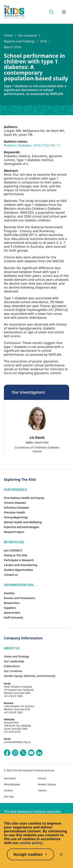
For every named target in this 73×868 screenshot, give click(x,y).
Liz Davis (38, 437)
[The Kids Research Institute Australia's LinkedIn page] (39, 753)
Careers (42, 791)
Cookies (8, 791)
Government (12, 613)
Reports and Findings (19, 41)
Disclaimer (10, 778)
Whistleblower (12, 785)
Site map (9, 797)
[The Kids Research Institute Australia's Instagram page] (15, 753)
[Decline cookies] (61, 854)
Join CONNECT (13, 550)
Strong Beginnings (16, 517)
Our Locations (13, 671)
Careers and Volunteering (21, 565)
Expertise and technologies (22, 527)
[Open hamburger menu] (64, 12)
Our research (27, 35)
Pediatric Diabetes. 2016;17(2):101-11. (33, 145)
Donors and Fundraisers (19, 598)
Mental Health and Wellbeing (23, 522)
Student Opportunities (18, 570)
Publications (12, 666)
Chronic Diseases (15, 503)
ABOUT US (12, 648)
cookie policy (31, 843)
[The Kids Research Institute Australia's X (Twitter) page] (23, 753)
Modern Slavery (47, 785)
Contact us (11, 575)
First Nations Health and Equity (24, 498)
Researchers (12, 603)
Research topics (14, 532)
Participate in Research (19, 560)
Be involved (14, 542)
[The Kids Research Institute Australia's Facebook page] (7, 753)
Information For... (20, 585)
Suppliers (10, 608)
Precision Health (15, 512)
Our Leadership (14, 661)
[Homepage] (14, 12)
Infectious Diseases (16, 508)
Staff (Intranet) (13, 617)
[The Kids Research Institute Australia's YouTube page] (31, 753)
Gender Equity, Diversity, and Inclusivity (30, 676)
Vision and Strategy (16, 656)
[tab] (35, 441)
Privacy (42, 778)
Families (9, 593)
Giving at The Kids (16, 555)
